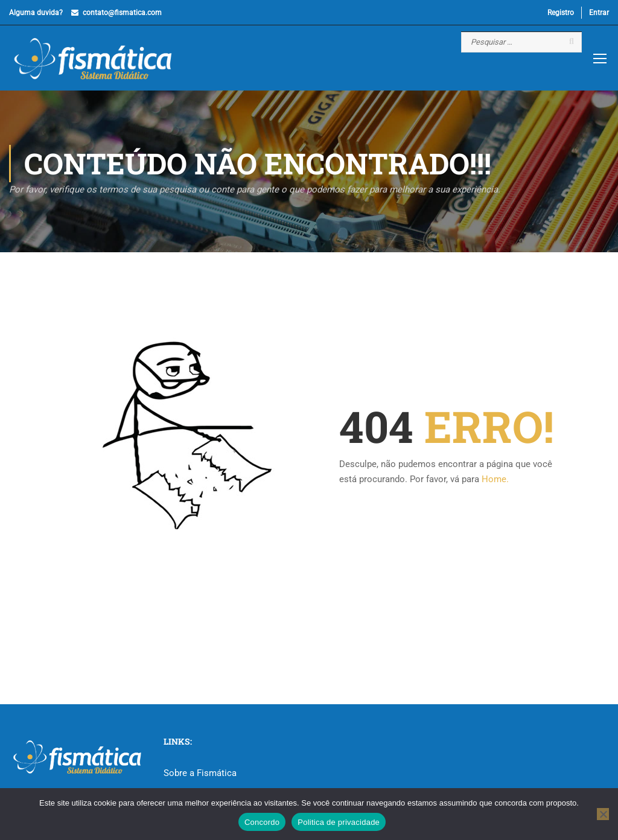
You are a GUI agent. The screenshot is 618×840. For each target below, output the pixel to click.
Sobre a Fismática (200, 773)
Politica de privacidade (339, 822)
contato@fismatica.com (122, 13)
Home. (495, 480)
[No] (603, 814)
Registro (561, 13)
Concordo (262, 822)
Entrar (599, 13)
